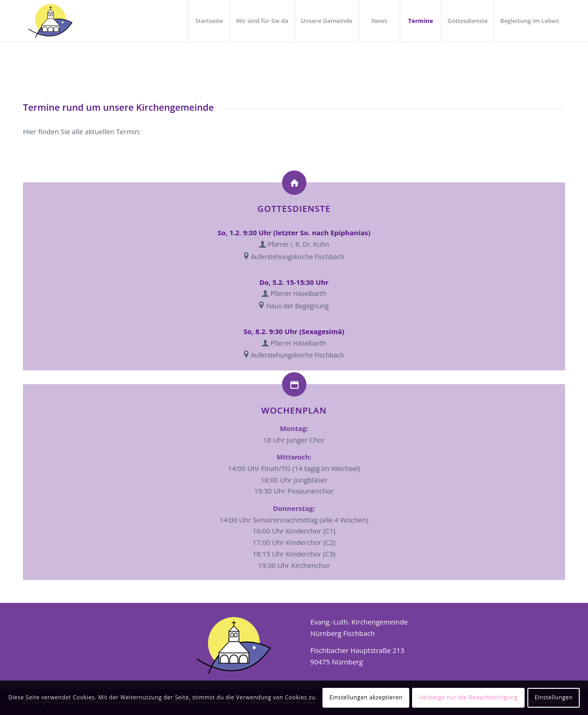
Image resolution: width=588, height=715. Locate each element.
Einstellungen (554, 697)
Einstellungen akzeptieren (366, 697)
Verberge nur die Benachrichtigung (469, 697)
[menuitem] (209, 21)
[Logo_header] (50, 21)
